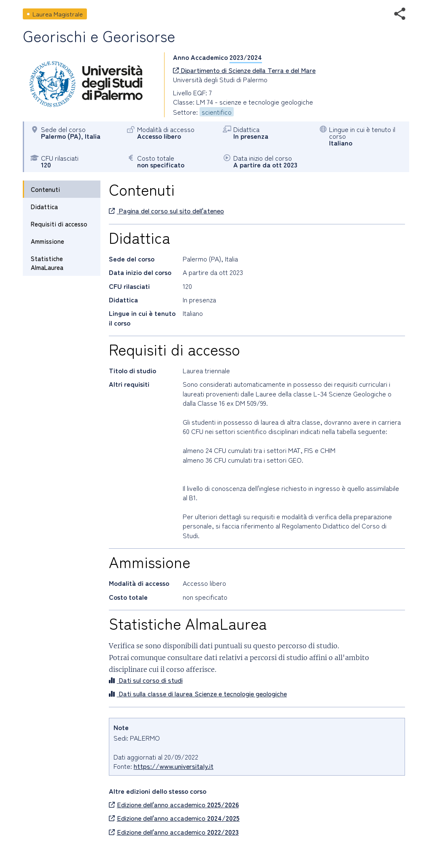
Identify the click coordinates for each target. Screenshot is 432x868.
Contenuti (45, 189)
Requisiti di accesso (59, 224)
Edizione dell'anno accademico (174, 804)
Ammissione (47, 241)
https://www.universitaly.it (174, 766)
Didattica (44, 206)
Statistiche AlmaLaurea (47, 263)
